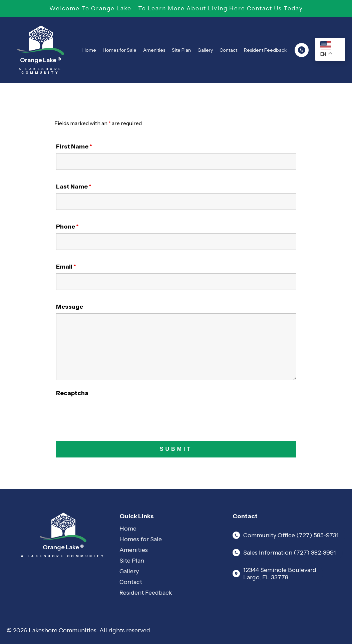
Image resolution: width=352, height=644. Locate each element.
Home (89, 50)
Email (66, 267)
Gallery (205, 50)
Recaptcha (72, 393)
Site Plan (181, 50)
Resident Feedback (265, 50)
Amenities (154, 50)
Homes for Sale (120, 50)
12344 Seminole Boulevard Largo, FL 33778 (274, 574)
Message (70, 307)
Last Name (74, 187)
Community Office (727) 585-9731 (286, 535)
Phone (67, 227)
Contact (228, 50)
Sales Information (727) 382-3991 (284, 553)
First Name (74, 146)
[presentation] (107, 413)
